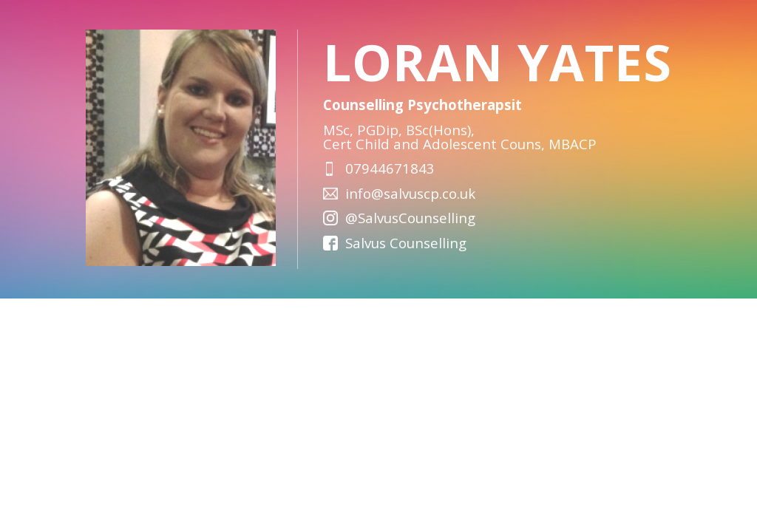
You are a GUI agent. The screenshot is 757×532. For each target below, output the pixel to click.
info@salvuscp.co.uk (410, 193)
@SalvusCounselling (410, 218)
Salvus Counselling (406, 243)
